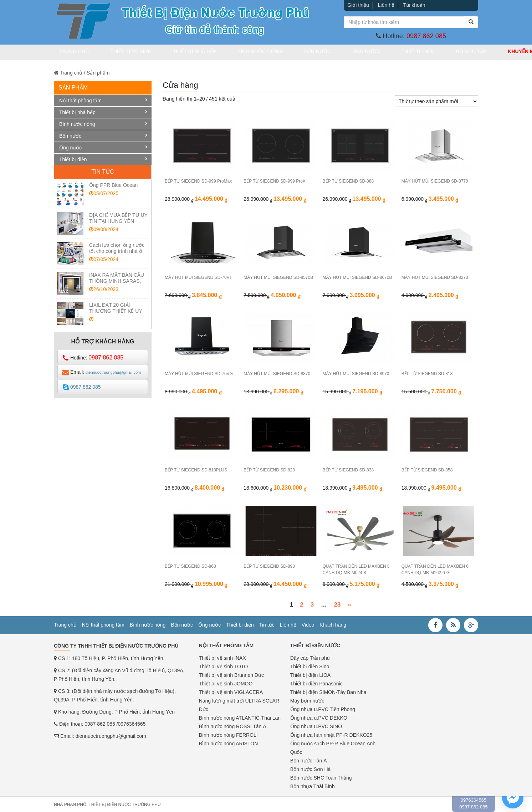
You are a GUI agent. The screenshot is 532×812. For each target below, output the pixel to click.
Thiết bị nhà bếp (178, 52)
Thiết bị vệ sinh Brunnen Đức (231, 675)
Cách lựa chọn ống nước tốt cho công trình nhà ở (117, 248)
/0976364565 (131, 724)
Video (308, 624)
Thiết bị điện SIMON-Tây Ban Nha (328, 692)
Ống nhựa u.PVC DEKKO (319, 717)
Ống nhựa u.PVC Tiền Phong (323, 709)
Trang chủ (75, 52)
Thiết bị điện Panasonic (316, 683)
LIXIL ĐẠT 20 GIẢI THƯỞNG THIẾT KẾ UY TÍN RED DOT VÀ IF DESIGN (116, 314)
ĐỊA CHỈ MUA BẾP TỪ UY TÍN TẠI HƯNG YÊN (118, 218)
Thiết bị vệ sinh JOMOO (226, 683)
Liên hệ (386, 5)
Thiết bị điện (368, 52)
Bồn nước (284, 52)
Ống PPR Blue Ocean (113, 185)
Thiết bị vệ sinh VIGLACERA (231, 692)
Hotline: (93, 358)
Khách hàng (333, 624)
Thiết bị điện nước (315, 645)
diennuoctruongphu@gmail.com (111, 736)
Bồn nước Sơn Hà (311, 769)
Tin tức (267, 624)
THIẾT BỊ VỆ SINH (123, 52)
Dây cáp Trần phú (310, 658)
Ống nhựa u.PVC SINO (316, 726)
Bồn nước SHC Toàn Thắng (321, 777)
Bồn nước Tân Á (309, 760)
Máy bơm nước (307, 700)
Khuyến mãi (456, 52)
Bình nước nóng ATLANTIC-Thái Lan (240, 717)
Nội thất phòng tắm (80, 100)
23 (337, 604)
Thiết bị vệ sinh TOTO (224, 666)
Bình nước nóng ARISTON (229, 743)
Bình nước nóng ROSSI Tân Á (233, 726)
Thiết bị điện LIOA (310, 675)
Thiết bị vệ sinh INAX (222, 658)
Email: (101, 372)
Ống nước (324, 52)
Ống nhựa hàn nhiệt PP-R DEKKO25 (331, 735)
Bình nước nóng (235, 52)
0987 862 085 (426, 36)
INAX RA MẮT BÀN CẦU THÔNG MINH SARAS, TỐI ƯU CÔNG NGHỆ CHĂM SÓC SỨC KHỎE (117, 284)
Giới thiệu (358, 5)
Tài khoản (414, 5)
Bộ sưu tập (412, 52)
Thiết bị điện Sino (310, 666)
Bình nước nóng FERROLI (228, 735)
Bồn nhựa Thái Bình (313, 786)
